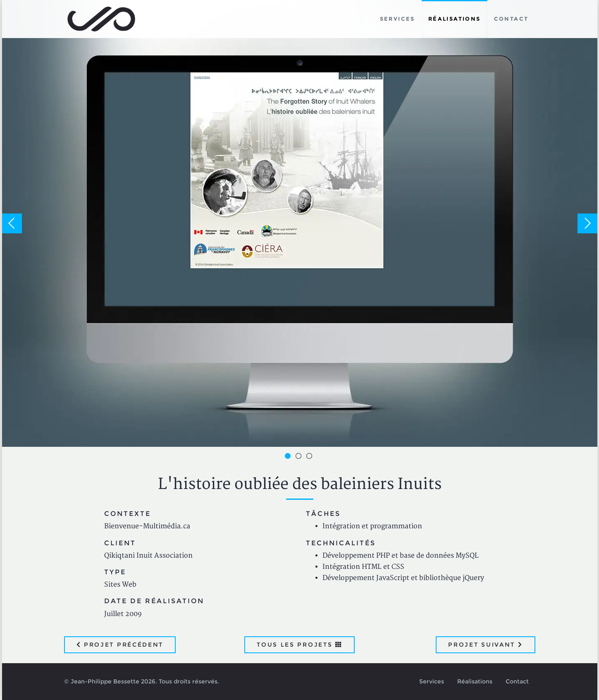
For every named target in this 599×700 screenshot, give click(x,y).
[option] (300, 223)
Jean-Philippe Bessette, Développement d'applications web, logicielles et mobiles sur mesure (101, 19)
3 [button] (310, 457)
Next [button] (587, 223)
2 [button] (300, 457)
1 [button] (289, 457)
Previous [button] (12, 223)
